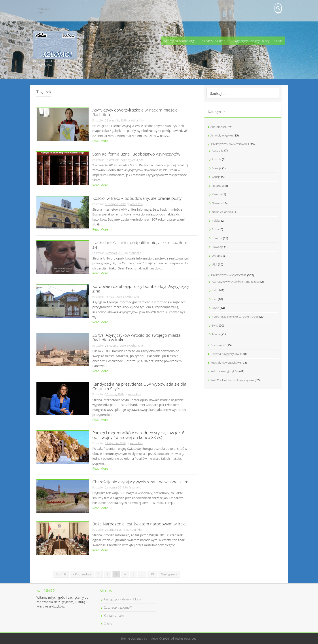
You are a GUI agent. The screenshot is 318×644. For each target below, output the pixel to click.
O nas (278, 41)
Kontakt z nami (44, 11)
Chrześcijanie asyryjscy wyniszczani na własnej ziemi (141, 482)
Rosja (215, 229)
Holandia (218, 186)
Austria (217, 159)
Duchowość (218, 345)
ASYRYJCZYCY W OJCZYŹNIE (228, 275)
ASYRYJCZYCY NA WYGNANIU (230, 144)
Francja (217, 168)
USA (215, 264)
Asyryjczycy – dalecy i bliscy (251, 41)
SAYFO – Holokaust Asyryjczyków (232, 380)
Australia (218, 150)
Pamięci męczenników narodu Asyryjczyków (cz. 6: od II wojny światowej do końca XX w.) (139, 435)
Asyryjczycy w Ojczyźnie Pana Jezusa (236, 282)
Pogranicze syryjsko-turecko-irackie (235, 317)
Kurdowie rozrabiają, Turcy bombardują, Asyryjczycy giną (141, 289)
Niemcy (217, 203)
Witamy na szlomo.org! (179, 41)
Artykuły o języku (222, 135)
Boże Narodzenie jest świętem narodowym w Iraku (140, 524)
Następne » (169, 574)
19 (152, 574)
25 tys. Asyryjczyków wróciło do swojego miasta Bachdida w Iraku (136, 338)
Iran (214, 299)
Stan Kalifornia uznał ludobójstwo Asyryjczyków (136, 154)
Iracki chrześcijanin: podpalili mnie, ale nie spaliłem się (140, 245)
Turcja (216, 334)
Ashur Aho (137, 120)
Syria (215, 325)
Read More (100, 141)
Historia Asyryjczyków (225, 354)
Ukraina (217, 256)
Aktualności (218, 127)
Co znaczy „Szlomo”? (214, 41)
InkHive (153, 638)
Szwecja (217, 238)
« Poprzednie (82, 574)
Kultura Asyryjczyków (224, 371)
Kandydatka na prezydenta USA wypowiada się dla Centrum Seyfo (139, 387)
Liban (215, 308)
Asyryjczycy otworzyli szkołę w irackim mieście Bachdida (135, 113)
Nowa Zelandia (222, 212)
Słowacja (218, 247)
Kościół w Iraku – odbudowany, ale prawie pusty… (138, 199)
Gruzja (216, 177)
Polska (216, 221)
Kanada (217, 194)
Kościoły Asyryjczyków (225, 363)
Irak (214, 290)
